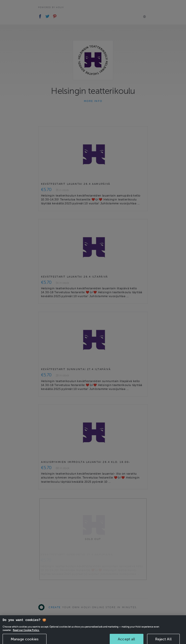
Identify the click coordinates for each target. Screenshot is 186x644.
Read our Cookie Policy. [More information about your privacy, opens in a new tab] (26, 632)
